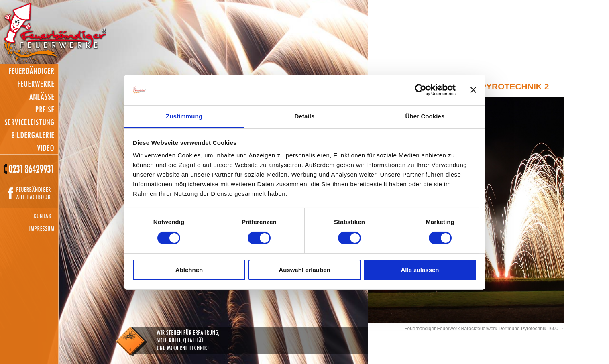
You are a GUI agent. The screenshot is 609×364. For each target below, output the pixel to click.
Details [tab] (305, 116)
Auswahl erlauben (304, 270)
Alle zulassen (420, 270)
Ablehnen (189, 270)
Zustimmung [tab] (184, 116)
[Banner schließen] (473, 90)
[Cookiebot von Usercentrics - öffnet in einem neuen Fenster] (421, 90)
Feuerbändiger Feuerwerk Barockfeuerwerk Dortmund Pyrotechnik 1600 (481, 329)
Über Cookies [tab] (425, 116)
